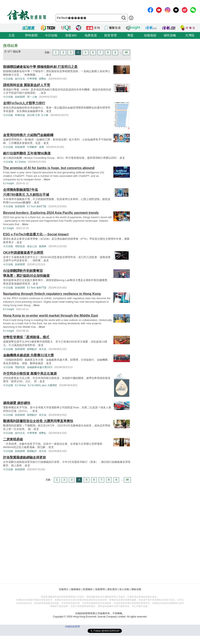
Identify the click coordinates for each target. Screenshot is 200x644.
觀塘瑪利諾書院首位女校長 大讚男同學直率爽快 (38, 421)
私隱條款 (88, 589)
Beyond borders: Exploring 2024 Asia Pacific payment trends (51, 213)
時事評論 (20, 115)
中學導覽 (32, 79)
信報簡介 (64, 589)
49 (126, 52)
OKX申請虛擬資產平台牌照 (23, 253)
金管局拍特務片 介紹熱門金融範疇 (28, 135)
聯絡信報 (136, 589)
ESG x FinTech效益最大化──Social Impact (36, 234)
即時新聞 (31, 35)
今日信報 (51, 35)
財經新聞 (20, 97)
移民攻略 (170, 35)
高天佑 (43, 349)
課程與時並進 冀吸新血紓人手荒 (27, 85)
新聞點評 (32, 349)
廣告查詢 (112, 589)
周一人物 (32, 97)
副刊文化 (20, 79)
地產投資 (91, 35)
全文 (49, 75)
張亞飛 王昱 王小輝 (38, 115)
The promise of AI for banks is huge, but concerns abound (49, 168)
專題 (130, 35)
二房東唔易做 (13, 439)
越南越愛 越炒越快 (17, 403)
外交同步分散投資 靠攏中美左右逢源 (30, 374)
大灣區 (190, 35)
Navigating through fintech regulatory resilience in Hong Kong (52, 294)
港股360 (71, 35)
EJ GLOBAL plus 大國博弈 (42, 385)
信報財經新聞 (72, 627)
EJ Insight (9, 183)
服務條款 (76, 589)
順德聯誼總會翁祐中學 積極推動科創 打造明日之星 (40, 67)
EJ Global (20, 162)
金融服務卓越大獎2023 (40, 367)
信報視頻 (150, 35)
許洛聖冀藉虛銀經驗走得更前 (25, 457)
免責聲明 (100, 589)
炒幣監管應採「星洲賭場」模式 (26, 337)
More (47, 179)
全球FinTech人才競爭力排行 (24, 103)
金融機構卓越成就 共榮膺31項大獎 (28, 355)
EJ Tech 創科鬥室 (37, 206)
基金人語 (32, 246)
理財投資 (20, 246)
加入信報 (124, 589)
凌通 (41, 147)
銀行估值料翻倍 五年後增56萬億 (27, 153)
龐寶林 (43, 246)
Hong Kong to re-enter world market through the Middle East (51, 316)
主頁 (12, 35)
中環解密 (32, 147)
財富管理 (111, 35)
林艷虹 (43, 79)
